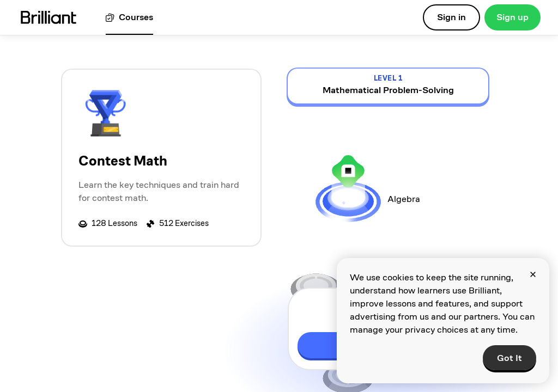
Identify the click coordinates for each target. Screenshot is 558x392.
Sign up (512, 17)
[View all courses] (129, 18)
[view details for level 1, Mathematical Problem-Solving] (388, 86)
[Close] (533, 274)
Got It (510, 358)
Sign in (451, 17)
